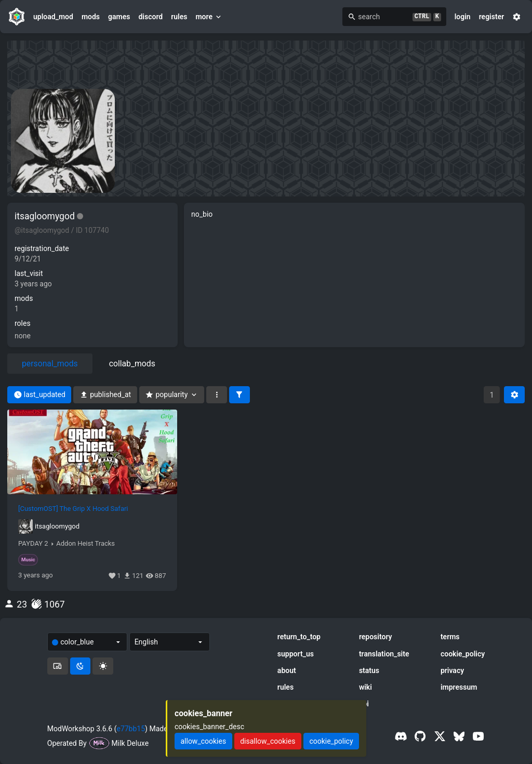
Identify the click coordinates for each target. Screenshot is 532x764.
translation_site (384, 654)
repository (376, 637)
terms (450, 637)
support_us (296, 654)
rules (179, 17)
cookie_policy (463, 654)
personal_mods (50, 364)
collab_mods (132, 364)
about (287, 670)
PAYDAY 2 (33, 544)
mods (91, 17)
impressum (459, 687)
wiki (365, 687)
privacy (452, 670)
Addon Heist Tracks (85, 544)
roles (23, 323)
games (119, 17)
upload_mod (53, 17)
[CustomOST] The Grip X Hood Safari (73, 509)
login (463, 17)
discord (150, 17)
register (492, 17)
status (369, 670)
